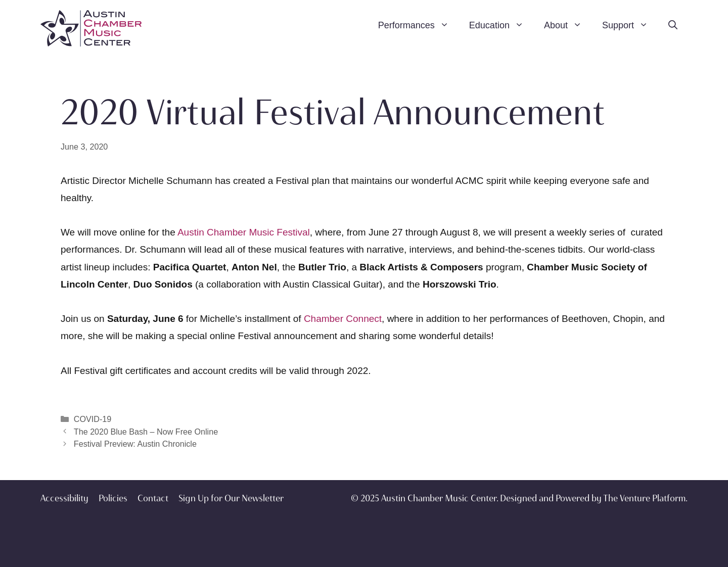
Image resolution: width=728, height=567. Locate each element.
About (568, 25)
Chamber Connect (343, 319)
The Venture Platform (644, 498)
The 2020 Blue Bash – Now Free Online (146, 432)
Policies (113, 498)
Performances (419, 25)
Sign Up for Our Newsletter (231, 498)
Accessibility (64, 498)
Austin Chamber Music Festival (244, 232)
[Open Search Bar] (673, 25)
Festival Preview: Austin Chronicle (135, 444)
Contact (153, 498)
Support (630, 25)
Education (502, 25)
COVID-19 (93, 419)
